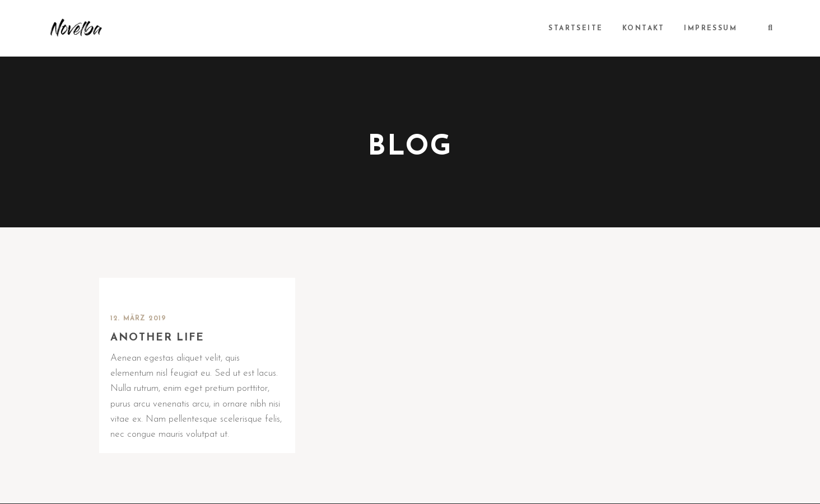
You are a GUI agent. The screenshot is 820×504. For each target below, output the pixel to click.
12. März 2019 (139, 319)
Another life (158, 338)
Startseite (577, 29)
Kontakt (644, 29)
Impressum (711, 29)
